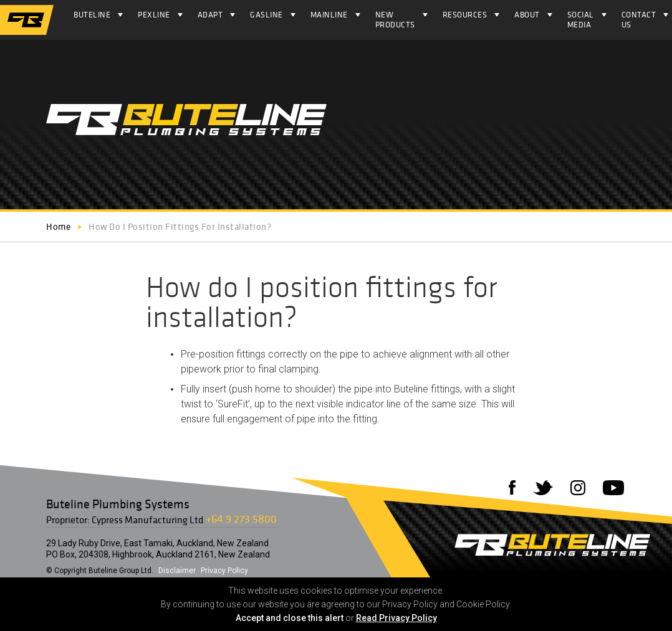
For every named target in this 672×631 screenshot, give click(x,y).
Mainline (329, 15)
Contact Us (639, 20)
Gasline (266, 15)
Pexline (154, 15)
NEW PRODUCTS (395, 20)
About (527, 15)
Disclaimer (177, 571)
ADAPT (210, 15)
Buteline (92, 15)
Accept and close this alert (290, 618)
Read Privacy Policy (396, 618)
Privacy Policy (224, 571)
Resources (465, 15)
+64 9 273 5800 (241, 519)
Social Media (581, 20)
